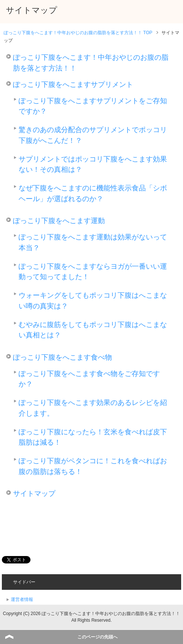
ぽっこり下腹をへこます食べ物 (62, 357)
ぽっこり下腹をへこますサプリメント (73, 84)
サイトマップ (34, 493)
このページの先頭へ (97, 637)
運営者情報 (22, 599)
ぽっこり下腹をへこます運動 (59, 221)
